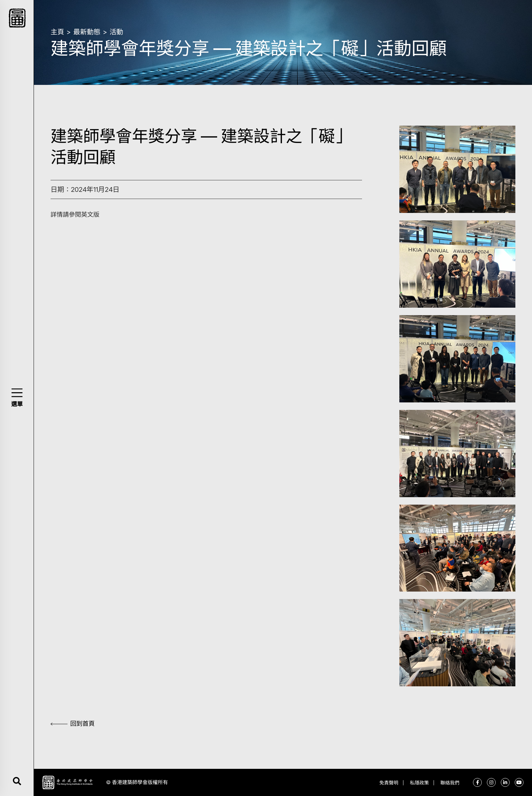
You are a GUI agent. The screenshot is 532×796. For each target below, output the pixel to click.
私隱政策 (419, 783)
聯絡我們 (450, 783)
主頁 (57, 32)
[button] (17, 393)
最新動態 (87, 32)
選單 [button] (17, 404)
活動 (116, 32)
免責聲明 (389, 783)
